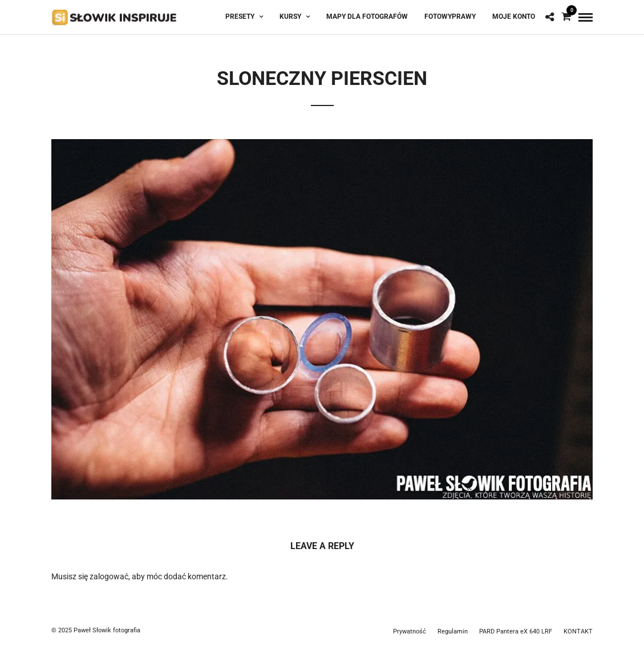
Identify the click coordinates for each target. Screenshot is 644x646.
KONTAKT (578, 631)
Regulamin (453, 631)
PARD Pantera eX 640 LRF (516, 631)
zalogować (109, 576)
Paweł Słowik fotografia (107, 630)
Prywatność (410, 631)
